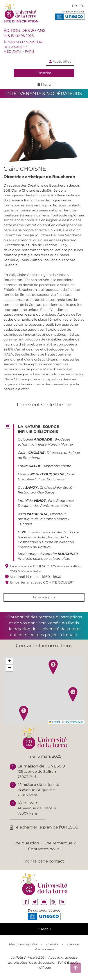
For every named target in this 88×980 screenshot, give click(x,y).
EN (82, 6)
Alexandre (59, 554)
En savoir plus (44, 597)
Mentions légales (23, 944)
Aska (33, 514)
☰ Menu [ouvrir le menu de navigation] (44, 84)
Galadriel (35, 439)
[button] (24, 713)
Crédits (52, 944)
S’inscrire (44, 73)
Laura (30, 466)
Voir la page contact (44, 861)
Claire (31, 453)
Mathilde (32, 501)
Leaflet (54, 722)
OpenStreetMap (74, 722)
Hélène (41, 474)
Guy (28, 487)
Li (22, 532)
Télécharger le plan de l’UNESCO (44, 827)
